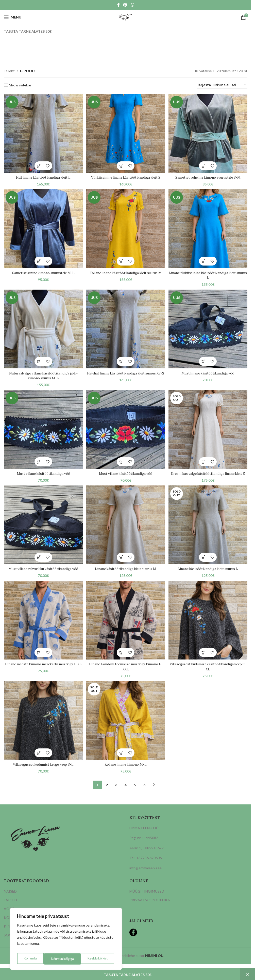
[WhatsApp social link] (132, 5)
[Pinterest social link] (125, 5)
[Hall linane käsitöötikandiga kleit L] (43, 133)
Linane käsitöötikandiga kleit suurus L (208, 575)
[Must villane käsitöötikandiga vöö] (43, 431)
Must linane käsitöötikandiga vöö (208, 373)
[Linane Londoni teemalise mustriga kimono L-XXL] (126, 627)
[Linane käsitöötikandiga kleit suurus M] (126, 531)
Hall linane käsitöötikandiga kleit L (43, 176)
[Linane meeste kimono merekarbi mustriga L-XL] (43, 627)
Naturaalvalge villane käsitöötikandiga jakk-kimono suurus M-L (43, 376)
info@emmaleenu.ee (146, 875)
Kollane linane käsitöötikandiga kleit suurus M (125, 275)
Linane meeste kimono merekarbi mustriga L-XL (43, 673)
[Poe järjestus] (222, 85)
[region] (66, 940)
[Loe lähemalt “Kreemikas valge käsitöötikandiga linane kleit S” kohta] (204, 463)
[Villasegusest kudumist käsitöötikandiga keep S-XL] (208, 627)
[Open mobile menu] (13, 17)
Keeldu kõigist (60, 959)
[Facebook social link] (118, 5)
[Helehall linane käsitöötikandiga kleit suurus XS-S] (126, 330)
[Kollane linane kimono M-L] (126, 728)
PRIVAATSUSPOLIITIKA (150, 907)
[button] (38, 165)
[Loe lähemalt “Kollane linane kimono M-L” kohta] (121, 760)
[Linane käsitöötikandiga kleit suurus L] (208, 531)
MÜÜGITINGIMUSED (147, 899)
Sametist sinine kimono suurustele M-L (43, 272)
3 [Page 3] (116, 792)
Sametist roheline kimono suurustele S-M (209, 176)
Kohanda (29, 959)
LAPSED (10, 907)
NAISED (10, 899)
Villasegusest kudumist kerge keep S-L (43, 772)
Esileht (9, 71)
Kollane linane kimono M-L (126, 772)
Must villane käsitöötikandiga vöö (43, 474)
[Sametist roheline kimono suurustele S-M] (208, 133)
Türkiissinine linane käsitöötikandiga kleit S (125, 176)
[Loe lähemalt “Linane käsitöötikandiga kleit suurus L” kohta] (204, 563)
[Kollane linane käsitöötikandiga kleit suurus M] (126, 229)
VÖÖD (9, 916)
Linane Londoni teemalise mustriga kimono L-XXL (125, 673)
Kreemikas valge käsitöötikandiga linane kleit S (209, 477)
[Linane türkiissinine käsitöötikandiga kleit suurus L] (208, 229)
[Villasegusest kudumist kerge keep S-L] (43, 728)
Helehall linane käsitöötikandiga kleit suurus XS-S (126, 376)
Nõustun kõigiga (97, 959)
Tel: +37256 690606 (146, 865)
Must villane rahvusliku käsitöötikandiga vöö (43, 575)
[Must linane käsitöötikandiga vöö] (208, 330)
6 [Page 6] (144, 792)
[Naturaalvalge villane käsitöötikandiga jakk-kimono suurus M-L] (43, 330)
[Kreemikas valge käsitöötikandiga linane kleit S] (208, 431)
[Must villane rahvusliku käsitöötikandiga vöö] (43, 531)
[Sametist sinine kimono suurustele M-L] (43, 229)
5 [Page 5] (135, 792)
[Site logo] (125, 17)
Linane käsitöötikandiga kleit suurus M (125, 575)
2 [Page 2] (107, 792)
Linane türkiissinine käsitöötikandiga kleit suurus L (209, 275)
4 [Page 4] (126, 792)
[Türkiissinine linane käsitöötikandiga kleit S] (126, 133)
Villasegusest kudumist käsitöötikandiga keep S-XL (208, 673)
